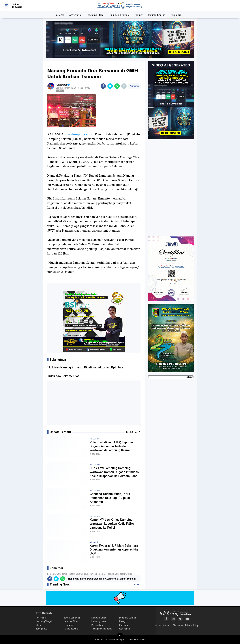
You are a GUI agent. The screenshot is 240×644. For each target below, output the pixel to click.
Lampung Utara (95, 15)
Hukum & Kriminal (119, 15)
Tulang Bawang (71, 629)
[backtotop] (120, 636)
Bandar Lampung (72, 618)
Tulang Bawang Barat (101, 629)
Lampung (96, 439)
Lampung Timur (71, 621)
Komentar (134, 86)
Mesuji (122, 621)
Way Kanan (125, 629)
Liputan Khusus (157, 15)
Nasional (59, 15)
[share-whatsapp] (117, 86)
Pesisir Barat (97, 625)
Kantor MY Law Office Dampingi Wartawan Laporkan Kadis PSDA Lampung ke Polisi (112, 524)
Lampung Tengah (44, 621)
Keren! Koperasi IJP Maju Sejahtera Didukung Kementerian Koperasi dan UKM (115, 549)
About (158, 625)
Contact (167, 625)
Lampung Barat (99, 618)
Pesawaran (69, 625)
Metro (39, 625)
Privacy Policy (192, 625)
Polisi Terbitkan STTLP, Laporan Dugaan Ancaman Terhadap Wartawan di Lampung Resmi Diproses (111, 446)
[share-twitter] (110, 86)
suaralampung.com (78, 134)
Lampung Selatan (128, 618)
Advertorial (75, 15)
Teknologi (176, 15)
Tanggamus (41, 629)
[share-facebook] (103, 86)
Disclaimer (178, 625)
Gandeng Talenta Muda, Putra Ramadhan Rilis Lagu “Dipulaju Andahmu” (111, 498)
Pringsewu (124, 625)
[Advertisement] (94, 404)
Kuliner (139, 15)
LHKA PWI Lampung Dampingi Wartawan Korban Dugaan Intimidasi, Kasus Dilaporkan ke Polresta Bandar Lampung (115, 472)
